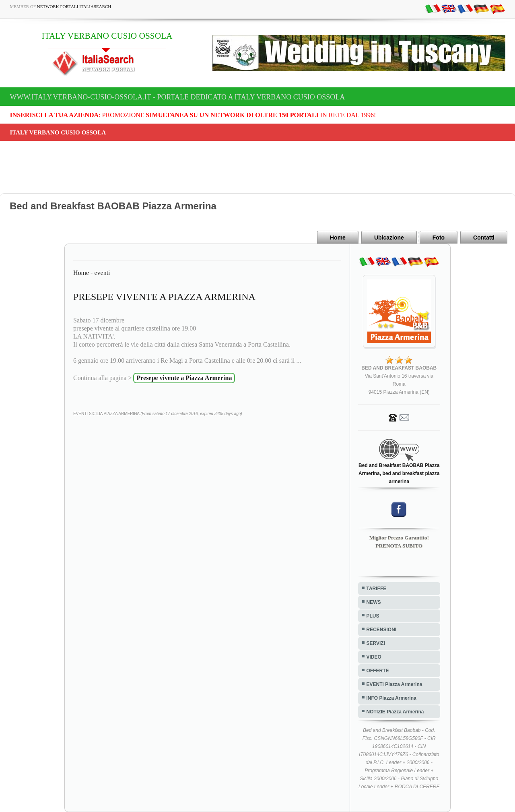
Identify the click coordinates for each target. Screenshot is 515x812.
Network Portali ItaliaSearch (74, 6)
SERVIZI (376, 643)
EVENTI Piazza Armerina (394, 684)
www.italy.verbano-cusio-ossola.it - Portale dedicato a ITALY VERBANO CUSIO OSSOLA (178, 97)
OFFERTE (378, 671)
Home (338, 238)
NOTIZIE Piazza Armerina (395, 712)
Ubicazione (389, 238)
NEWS (374, 602)
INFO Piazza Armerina (391, 698)
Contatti (484, 238)
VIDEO (374, 657)
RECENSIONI (382, 630)
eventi (102, 273)
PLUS (373, 616)
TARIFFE (377, 589)
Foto (439, 238)
